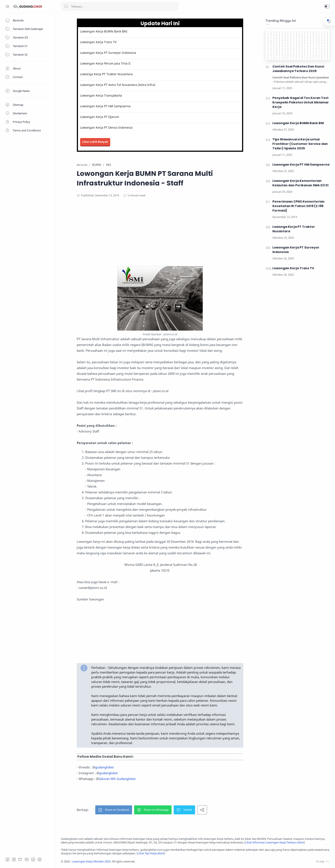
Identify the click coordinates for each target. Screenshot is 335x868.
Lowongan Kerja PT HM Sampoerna (105, 106)
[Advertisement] (160, 236)
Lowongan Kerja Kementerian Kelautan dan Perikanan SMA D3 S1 (300, 183)
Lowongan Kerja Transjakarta (101, 95)
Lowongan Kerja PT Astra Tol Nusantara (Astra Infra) (118, 85)
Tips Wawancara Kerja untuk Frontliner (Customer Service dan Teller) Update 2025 (300, 144)
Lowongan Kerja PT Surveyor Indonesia (108, 53)
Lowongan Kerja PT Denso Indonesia (106, 127)
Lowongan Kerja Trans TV (98, 42)
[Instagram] (14, 859)
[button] (327, 6)
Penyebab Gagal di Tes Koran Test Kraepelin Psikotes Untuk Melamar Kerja (301, 102)
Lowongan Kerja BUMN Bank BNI (104, 31)
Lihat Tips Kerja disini (151, 853)
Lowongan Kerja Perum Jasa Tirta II (105, 63)
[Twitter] (20, 859)
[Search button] (66, 6)
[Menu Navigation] (7, 6)
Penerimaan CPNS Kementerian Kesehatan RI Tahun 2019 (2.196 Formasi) (298, 206)
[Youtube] (27, 859)
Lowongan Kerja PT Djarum (100, 117)
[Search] (120, 6)
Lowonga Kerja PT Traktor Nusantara (106, 74)
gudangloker (104, 767)
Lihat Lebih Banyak (95, 142)
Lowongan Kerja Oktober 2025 (91, 861)
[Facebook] (7, 859)
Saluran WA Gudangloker (117, 779)
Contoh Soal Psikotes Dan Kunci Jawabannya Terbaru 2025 (298, 69)
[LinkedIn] (33, 859)
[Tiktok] (40, 859)
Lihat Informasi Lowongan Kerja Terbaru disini (275, 842)
